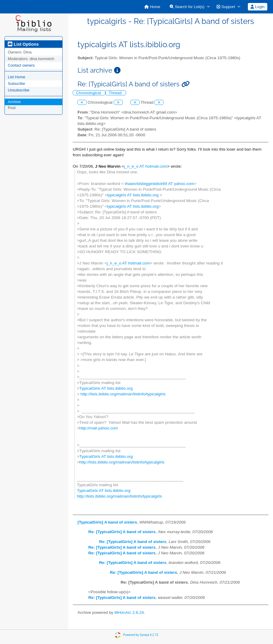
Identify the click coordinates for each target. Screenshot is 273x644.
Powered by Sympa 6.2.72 (141, 635)
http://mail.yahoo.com (99, 428)
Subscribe (16, 84)
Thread (116, 93)
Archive (14, 102)
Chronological (89, 93)
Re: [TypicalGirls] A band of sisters (122, 532)
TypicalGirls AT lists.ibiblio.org (106, 388)
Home (152, 7)
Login (257, 7)
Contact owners (21, 65)
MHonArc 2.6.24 (129, 612)
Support (226, 7)
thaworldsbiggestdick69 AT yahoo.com (159, 184)
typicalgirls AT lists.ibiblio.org (134, 195)
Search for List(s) (187, 7)
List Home (17, 77)
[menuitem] (152, 7)
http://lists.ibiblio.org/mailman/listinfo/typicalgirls (122, 394)
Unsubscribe (19, 90)
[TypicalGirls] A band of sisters (107, 522)
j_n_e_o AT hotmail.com (146, 166)
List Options (23, 44)
